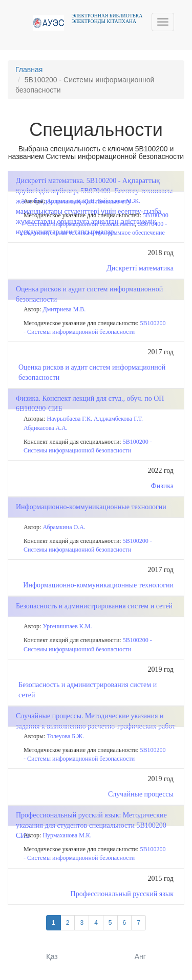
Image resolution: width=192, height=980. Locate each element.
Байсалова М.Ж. (119, 201)
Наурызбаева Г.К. (70, 419)
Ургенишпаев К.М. (67, 626)
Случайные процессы (141, 794)
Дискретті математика (140, 268)
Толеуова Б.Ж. (66, 736)
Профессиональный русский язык (122, 894)
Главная (29, 70)
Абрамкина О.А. (64, 527)
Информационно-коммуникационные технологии (98, 585)
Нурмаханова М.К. (67, 835)
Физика (162, 486)
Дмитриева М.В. (64, 309)
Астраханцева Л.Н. (72, 201)
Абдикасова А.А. (46, 428)
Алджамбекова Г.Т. (118, 419)
